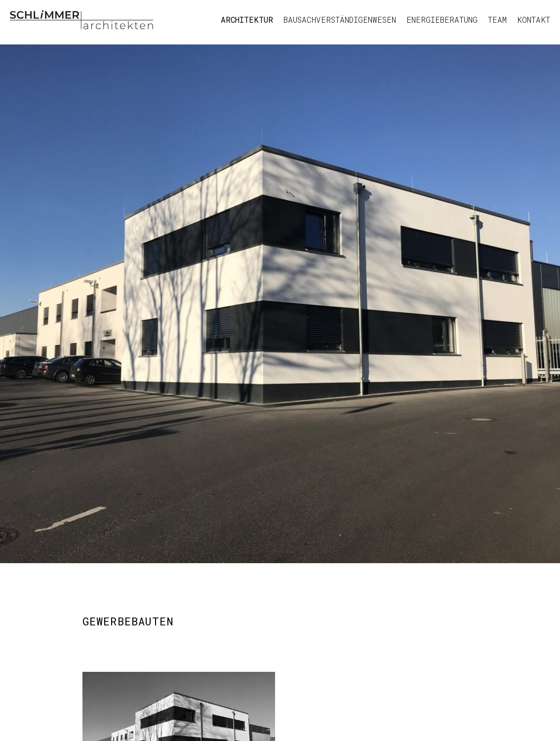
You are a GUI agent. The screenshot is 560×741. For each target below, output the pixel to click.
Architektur (247, 20)
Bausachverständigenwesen (340, 20)
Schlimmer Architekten (81, 20)
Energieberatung (442, 20)
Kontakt (534, 20)
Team (497, 20)
